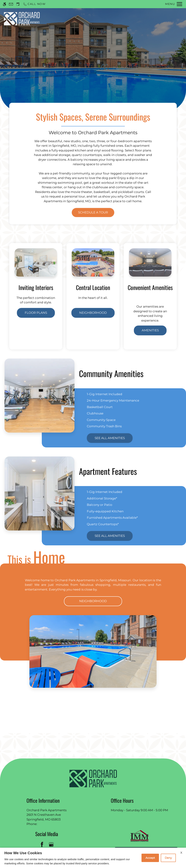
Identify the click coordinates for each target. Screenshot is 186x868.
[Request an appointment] (18, 4)
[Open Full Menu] (174, 4)
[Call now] (34, 4)
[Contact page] (11, 4)
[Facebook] (42, 845)
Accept (150, 858)
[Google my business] (51, 845)
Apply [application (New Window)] (121, 19)
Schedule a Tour (103, 19)
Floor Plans (36, 313)
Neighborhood (93, 313)
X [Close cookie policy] (181, 853)
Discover (93, 69)
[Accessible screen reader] (4, 4)
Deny (168, 858)
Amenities (150, 330)
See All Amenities (110, 438)
